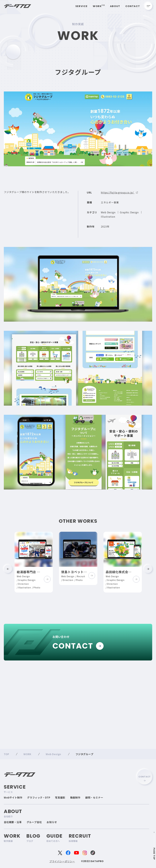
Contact (133, 6)
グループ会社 (34, 822)
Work (99, 6)
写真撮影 (60, 797)
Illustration (108, 220)
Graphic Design (129, 215)
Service (82, 6)
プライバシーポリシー (62, 861)
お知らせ (52, 822)
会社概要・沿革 (13, 822)
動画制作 (75, 797)
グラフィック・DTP (39, 797)
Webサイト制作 (13, 797)
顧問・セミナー (94, 797)
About (115, 6)
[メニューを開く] (148, 6)
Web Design (108, 215)
